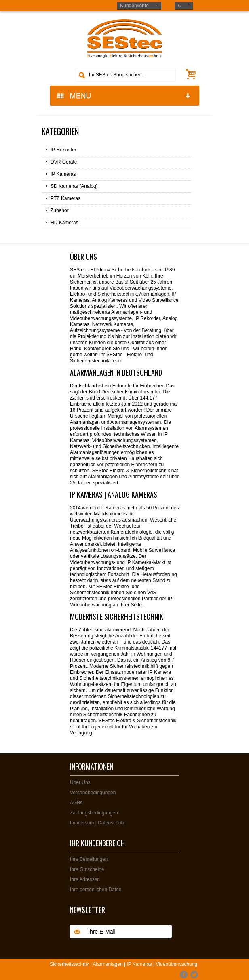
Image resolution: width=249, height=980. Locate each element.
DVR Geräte (64, 162)
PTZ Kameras (65, 198)
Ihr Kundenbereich (97, 843)
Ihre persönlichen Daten (96, 890)
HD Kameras (64, 223)
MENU (124, 96)
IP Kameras (63, 174)
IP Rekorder (63, 150)
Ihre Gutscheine (87, 869)
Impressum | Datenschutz (97, 823)
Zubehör (60, 210)
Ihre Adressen (85, 879)
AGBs (76, 803)
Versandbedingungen (93, 793)
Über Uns (80, 782)
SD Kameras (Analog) (74, 186)
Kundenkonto (134, 6)
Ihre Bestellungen (89, 859)
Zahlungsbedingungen (94, 813)
